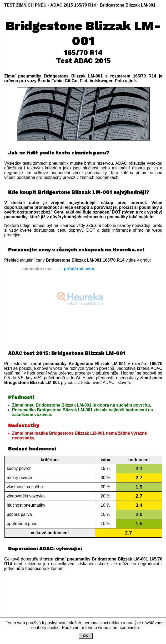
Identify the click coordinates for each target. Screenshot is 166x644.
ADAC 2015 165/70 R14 (73, 5)
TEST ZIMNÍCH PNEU (25, 5)
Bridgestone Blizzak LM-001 (128, 5)
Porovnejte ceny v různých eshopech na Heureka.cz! (76, 250)
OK (86, 636)
